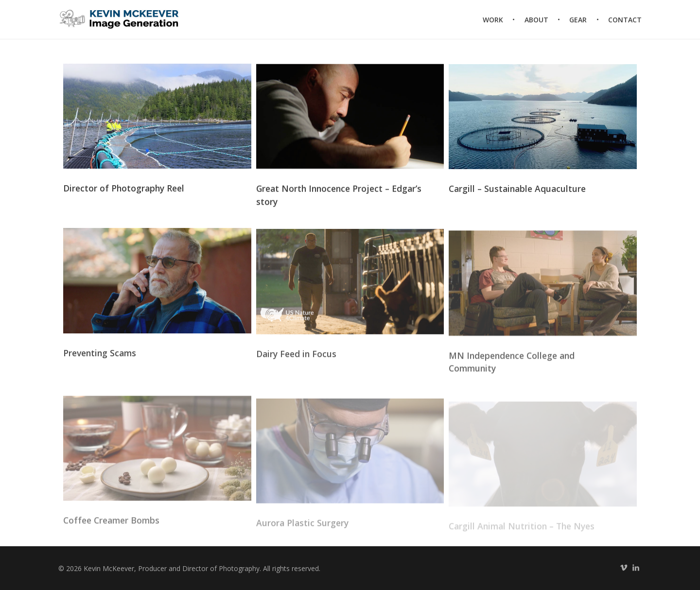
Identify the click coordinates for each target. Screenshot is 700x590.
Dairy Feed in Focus (296, 358)
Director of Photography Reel (124, 189)
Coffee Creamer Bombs (111, 527)
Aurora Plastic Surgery (302, 529)
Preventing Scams (100, 356)
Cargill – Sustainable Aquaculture (517, 191)
